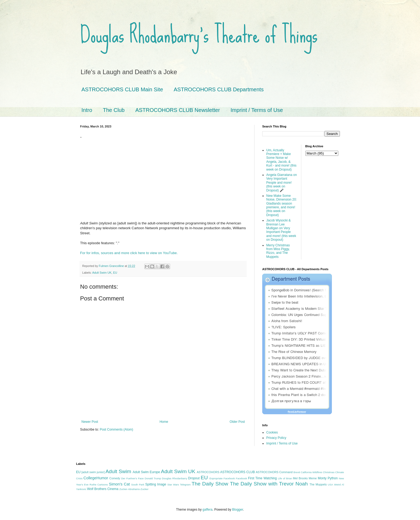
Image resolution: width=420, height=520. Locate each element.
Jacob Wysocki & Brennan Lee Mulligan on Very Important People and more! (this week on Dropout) (281, 230)
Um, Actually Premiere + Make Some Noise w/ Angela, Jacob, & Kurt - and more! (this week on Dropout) (281, 160)
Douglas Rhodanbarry (175, 478)
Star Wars (173, 485)
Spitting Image (156, 484)
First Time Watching (262, 478)
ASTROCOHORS (208, 472)
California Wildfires (312, 472)
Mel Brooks (300, 478)
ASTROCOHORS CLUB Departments (219, 89)
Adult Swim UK (102, 273)
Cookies (272, 432)
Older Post (237, 422)
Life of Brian (285, 478)
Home (164, 422)
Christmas (329, 472)
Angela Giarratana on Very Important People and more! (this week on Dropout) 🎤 (282, 183)
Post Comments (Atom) (116, 429)
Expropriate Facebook (222, 478)
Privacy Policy (276, 438)
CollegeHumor (96, 478)
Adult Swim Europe (146, 472)
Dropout (194, 478)
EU (115, 273)
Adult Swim (118, 471)
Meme (313, 478)
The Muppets (318, 484)
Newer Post (90, 422)
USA (331, 485)
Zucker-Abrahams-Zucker (134, 489)
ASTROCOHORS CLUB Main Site (122, 89)
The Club (114, 110)
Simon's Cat (119, 484)
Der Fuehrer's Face (132, 478)
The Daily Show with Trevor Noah (269, 484)
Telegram (185, 485)
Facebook (241, 478)
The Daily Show (210, 484)
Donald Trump (153, 478)
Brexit (297, 472)
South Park (138, 485)
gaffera (207, 510)
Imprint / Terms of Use (257, 110)
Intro (87, 110)
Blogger (238, 510)
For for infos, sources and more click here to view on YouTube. (129, 253)
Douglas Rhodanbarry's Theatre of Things (199, 35)
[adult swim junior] (93, 472)
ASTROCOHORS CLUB (237, 472)
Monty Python (328, 478)
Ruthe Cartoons (99, 485)
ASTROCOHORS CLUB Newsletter (178, 110)
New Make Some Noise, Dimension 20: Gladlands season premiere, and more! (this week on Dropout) (282, 205)
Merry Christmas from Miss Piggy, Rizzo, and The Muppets (278, 251)
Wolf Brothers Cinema (103, 489)
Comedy (115, 478)
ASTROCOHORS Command (274, 472)
